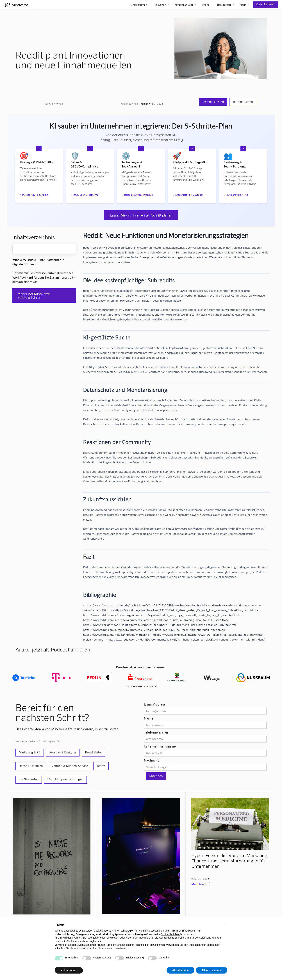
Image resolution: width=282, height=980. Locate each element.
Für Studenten (29, 779)
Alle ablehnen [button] (180, 970)
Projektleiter (93, 752)
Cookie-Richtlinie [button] (170, 934)
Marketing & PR (30, 752)
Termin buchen (243, 102)
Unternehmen (139, 5)
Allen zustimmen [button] (212, 970)
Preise (206, 5)
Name (149, 718)
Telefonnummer (156, 732)
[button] (226, 925)
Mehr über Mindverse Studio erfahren (34, 295)
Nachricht (151, 760)
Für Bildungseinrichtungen (65, 779)
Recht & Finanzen (31, 766)
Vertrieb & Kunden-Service (70, 766)
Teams (101, 766)
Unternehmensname (160, 746)
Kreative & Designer (63, 752)
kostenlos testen (213, 102)
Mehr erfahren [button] (69, 970)
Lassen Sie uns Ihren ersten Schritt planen (141, 215)
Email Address (155, 704)
